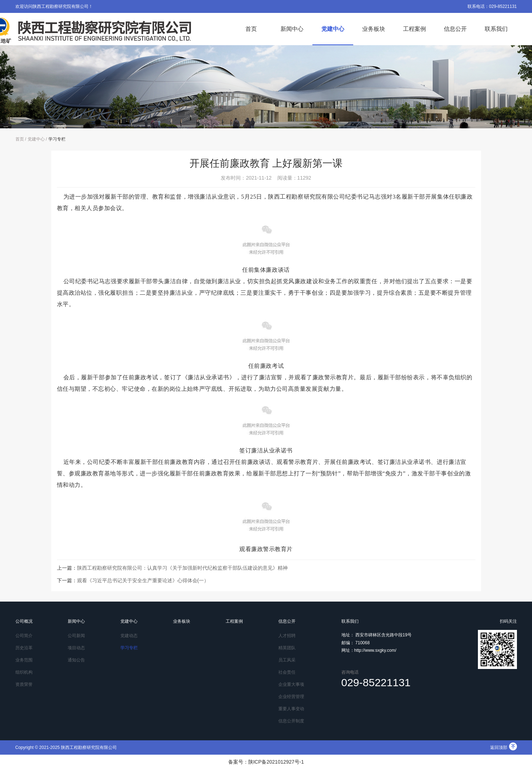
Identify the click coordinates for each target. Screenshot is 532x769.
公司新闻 (76, 636)
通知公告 (76, 660)
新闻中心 (292, 29)
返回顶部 (504, 747)
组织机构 (24, 672)
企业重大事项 (291, 684)
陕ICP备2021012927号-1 (276, 762)
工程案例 (414, 29)
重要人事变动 (291, 709)
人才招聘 (287, 636)
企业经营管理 (291, 697)
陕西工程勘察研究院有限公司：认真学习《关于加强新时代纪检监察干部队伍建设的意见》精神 (182, 568)
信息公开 (455, 29)
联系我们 (496, 29)
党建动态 (129, 636)
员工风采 (287, 660)
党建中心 (333, 29)
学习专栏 (57, 139)
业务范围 (24, 660)
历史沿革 (24, 648)
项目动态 (76, 648)
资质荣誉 (24, 684)
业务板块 (374, 29)
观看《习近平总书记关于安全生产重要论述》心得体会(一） (143, 580)
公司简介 (24, 636)
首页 (251, 29)
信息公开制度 (291, 721)
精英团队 (287, 648)
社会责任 (287, 672)
